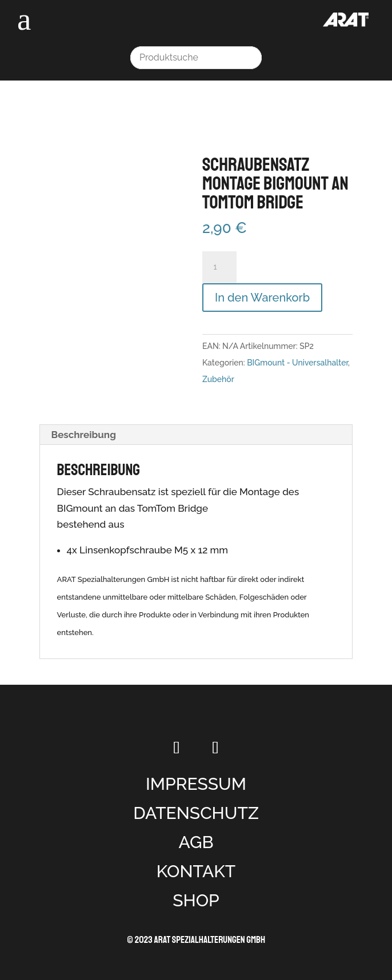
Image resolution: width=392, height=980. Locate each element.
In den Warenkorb (262, 298)
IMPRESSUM (196, 784)
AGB (196, 842)
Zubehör (218, 379)
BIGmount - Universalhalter (297, 363)
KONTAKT (196, 871)
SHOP (196, 900)
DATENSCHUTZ (196, 813)
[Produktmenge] (219, 267)
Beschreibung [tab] (84, 435)
